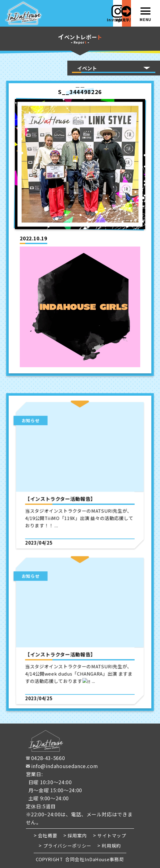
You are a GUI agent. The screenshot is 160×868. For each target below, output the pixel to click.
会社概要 (48, 835)
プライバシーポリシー (67, 845)
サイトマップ (112, 835)
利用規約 (112, 845)
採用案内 (77, 835)
